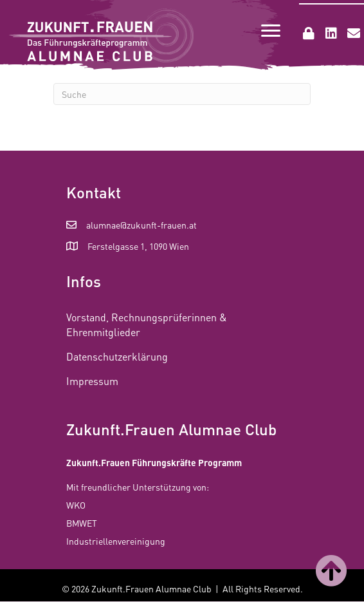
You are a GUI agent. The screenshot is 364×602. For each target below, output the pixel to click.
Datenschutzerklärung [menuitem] (117, 356)
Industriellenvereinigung (116, 541)
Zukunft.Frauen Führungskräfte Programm (154, 462)
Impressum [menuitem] (92, 381)
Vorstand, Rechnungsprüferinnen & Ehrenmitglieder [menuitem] (147, 325)
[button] (309, 33)
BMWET (82, 523)
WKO (76, 505)
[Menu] (271, 31)
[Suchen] (182, 94)
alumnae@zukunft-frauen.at (141, 225)
